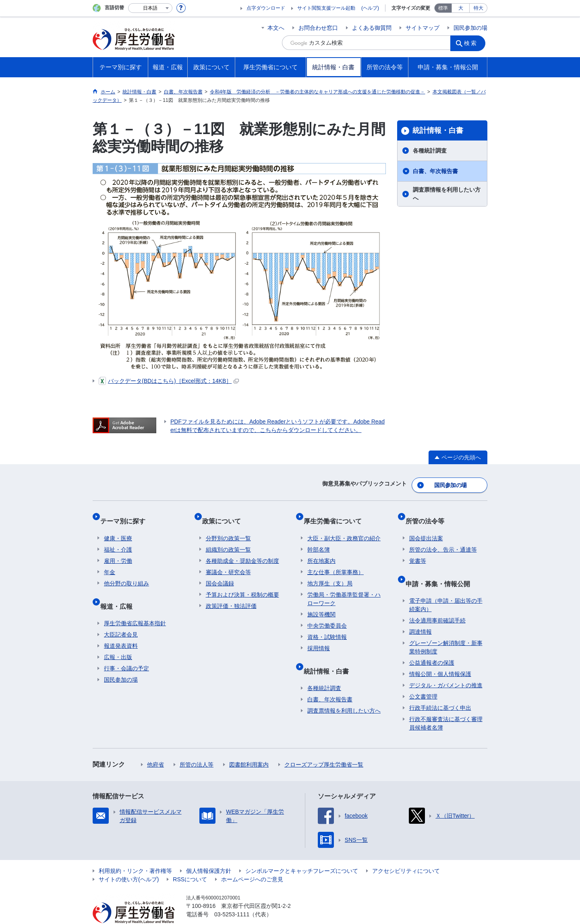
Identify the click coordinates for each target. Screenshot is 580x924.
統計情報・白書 (438, 130)
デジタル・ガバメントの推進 (446, 667)
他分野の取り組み (126, 573)
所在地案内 (321, 550)
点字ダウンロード (266, 8)
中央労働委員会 (327, 615)
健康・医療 (118, 527)
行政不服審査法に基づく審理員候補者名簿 (446, 705)
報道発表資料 (121, 627)
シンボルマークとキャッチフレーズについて (302, 852)
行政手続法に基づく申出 (440, 689)
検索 (473, 43)
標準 (443, 8)
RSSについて (190, 861)
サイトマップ (423, 28)
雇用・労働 (118, 550)
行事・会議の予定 (126, 650)
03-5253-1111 (232, 896)
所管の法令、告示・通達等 (443, 539)
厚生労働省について (336, 514)
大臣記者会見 (121, 616)
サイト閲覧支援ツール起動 (326, 8)
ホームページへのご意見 (252, 861)
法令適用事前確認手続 (437, 602)
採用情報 (319, 637)
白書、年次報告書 (435, 171)
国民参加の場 (470, 28)
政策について (225, 514)
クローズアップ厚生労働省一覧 (324, 746)
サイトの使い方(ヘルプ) (129, 861)
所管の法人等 (197, 746)
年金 (110, 561)
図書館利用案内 (249, 746)
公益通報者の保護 (432, 644)
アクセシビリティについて (406, 852)
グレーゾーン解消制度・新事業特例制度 (446, 629)
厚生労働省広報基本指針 (135, 605)
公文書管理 (423, 678)
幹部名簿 (319, 539)
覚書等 (418, 550)
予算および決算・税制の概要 (242, 584)
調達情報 (420, 613)
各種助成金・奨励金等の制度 (242, 550)
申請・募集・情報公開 (441, 569)
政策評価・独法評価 (231, 595)
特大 (478, 8)
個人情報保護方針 (209, 852)
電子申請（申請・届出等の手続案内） (446, 586)
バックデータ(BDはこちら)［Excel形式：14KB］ (169, 381)
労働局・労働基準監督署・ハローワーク (344, 588)
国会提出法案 (426, 527)
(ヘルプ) (370, 8)
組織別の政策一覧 (228, 539)
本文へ (276, 28)
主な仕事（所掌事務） (336, 561)
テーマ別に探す (126, 514)
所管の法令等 (429, 514)
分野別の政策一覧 (228, 527)
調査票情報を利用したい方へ (447, 194)
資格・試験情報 (327, 626)
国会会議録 (220, 573)
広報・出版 (118, 639)
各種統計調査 (430, 151)
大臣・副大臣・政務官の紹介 (344, 527)
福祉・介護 (118, 539)
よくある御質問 (372, 28)
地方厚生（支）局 (330, 573)
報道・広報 (120, 591)
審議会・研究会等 (228, 561)
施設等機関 (321, 604)
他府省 (155, 746)
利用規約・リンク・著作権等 (135, 852)
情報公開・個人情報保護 (440, 655)
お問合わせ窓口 (318, 28)
